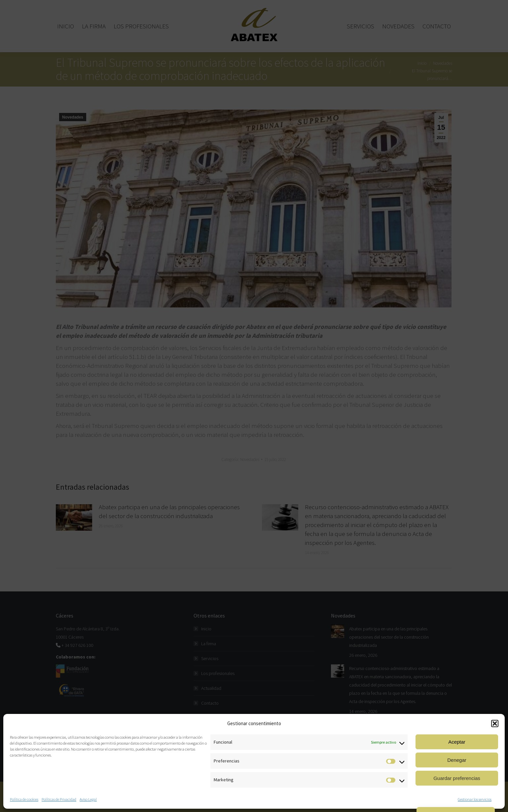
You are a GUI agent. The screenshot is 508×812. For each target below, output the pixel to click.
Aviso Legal (88, 799)
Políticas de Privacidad (59, 799)
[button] (495, 724)
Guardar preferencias (457, 778)
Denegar (457, 760)
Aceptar (457, 742)
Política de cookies (24, 799)
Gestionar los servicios (475, 799)
